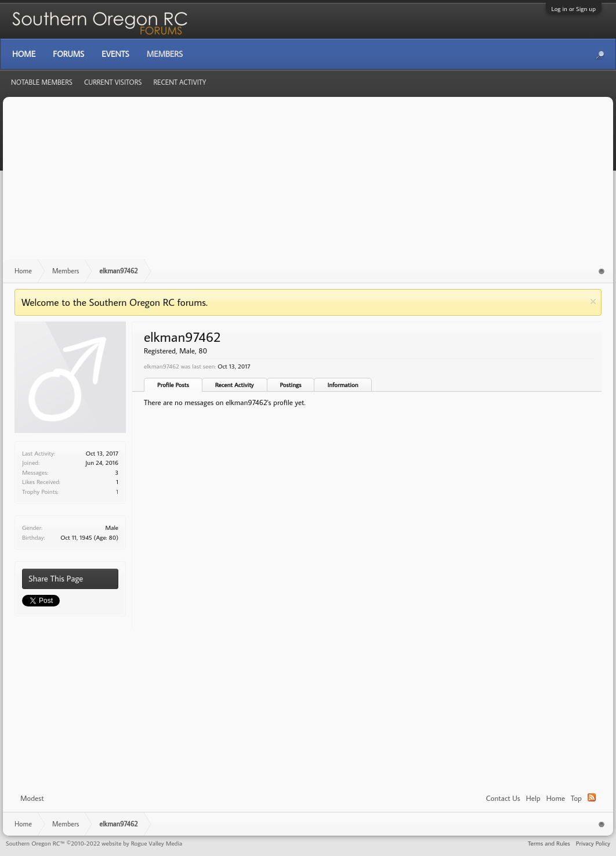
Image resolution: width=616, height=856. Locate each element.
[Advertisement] (308, 184)
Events (115, 54)
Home (556, 798)
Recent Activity (235, 385)
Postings (291, 385)
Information (343, 385)
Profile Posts (173, 385)
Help (533, 798)
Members (165, 54)
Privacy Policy (593, 843)
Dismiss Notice (593, 301)
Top (576, 798)
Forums (68, 54)
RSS (592, 797)
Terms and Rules (549, 843)
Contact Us (503, 798)
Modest (32, 798)
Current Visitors (113, 82)
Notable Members (42, 82)
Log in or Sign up (574, 9)
